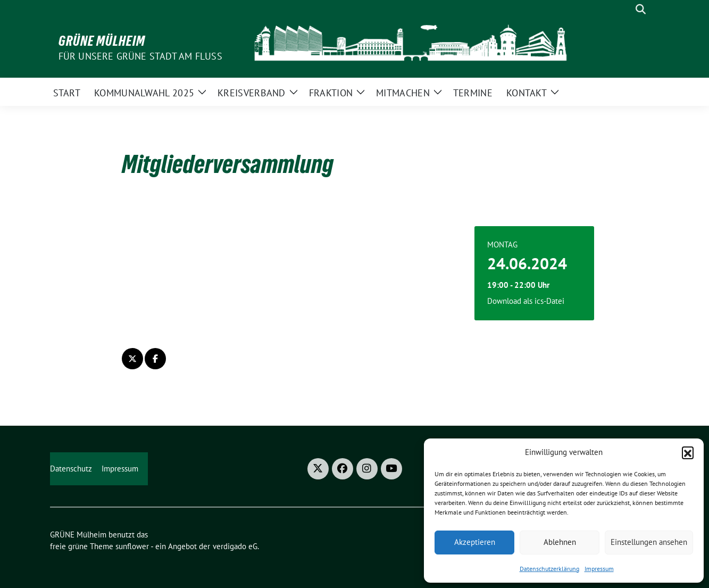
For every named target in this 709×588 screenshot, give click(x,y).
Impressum (599, 569)
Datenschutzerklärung (549, 569)
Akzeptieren (475, 542)
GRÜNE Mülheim (102, 41)
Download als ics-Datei (526, 301)
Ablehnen (560, 542)
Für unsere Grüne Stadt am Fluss (140, 56)
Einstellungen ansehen (649, 542)
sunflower (132, 546)
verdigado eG (235, 546)
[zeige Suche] (641, 9)
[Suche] (625, 9)
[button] (688, 452)
